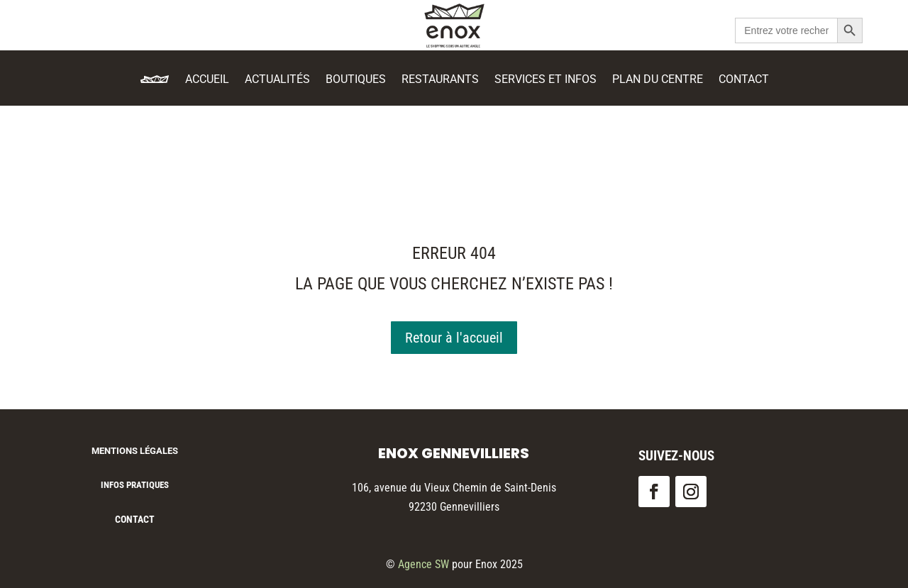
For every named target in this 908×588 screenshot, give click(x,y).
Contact (744, 80)
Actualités (277, 80)
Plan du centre (658, 80)
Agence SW (423, 564)
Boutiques (356, 80)
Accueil (207, 80)
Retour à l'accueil (454, 338)
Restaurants (440, 80)
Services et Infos (546, 80)
